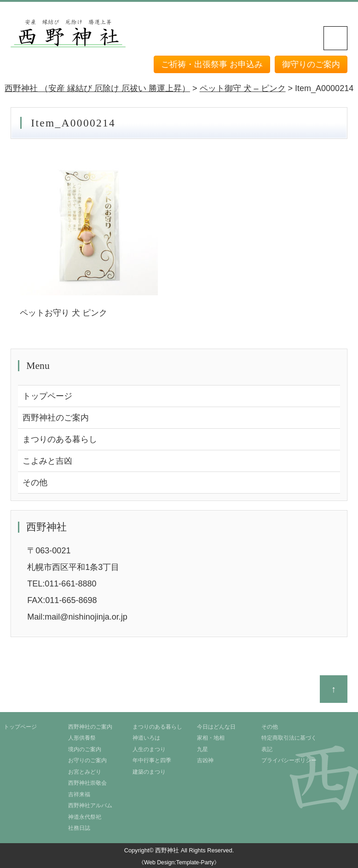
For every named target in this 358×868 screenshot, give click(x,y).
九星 (202, 749)
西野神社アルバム (90, 805)
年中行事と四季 (152, 760)
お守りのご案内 (87, 760)
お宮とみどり (85, 772)
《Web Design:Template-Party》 (179, 862)
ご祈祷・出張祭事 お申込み (212, 64)
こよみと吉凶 (47, 461)
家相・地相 (211, 738)
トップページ (47, 396)
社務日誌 (79, 828)
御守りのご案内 (311, 64)
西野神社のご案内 (56, 418)
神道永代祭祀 (85, 817)
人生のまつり (149, 749)
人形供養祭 (82, 738)
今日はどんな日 (216, 727)
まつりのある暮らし (60, 439)
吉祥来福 (79, 794)
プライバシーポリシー (289, 760)
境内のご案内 (85, 749)
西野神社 (167, 850)
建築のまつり (149, 772)
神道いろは (146, 738)
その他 (35, 483)
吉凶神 (205, 760)
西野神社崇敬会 (87, 783)
